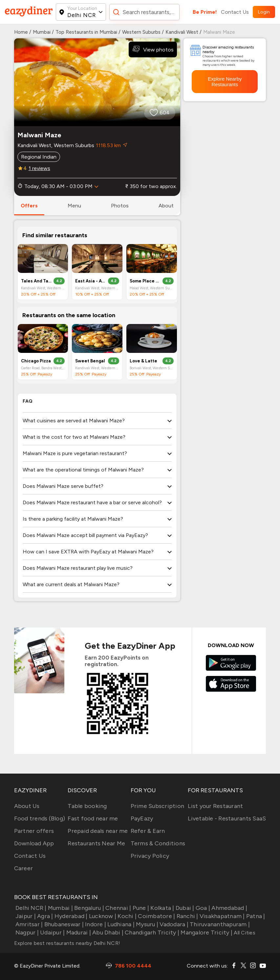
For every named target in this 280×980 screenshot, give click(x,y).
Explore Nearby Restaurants (225, 82)
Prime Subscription (158, 806)
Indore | (95, 924)
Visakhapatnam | (222, 916)
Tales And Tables (36, 281)
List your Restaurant (215, 806)
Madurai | (78, 932)
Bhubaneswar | (63, 924)
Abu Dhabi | (107, 932)
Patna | (255, 916)
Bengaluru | (88, 908)
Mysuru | (146, 924)
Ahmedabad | (229, 908)
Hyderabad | (70, 916)
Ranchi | (186, 916)
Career (24, 868)
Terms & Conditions (158, 843)
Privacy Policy (150, 856)
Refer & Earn (148, 831)
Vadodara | (173, 924)
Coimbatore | (156, 916)
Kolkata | (162, 908)
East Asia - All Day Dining (91, 281)
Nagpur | (26, 932)
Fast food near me (93, 818)
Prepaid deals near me (98, 831)
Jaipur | (25, 916)
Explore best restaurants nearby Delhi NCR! (67, 943)
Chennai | (118, 908)
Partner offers (34, 831)
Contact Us (235, 12)
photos (120, 206)
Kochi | (126, 916)
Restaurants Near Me (96, 843)
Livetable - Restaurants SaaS (227, 818)
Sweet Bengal (90, 361)
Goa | (202, 908)
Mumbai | (60, 908)
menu (74, 206)
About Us (27, 806)
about (166, 206)
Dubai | (184, 908)
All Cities (244, 933)
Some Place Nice (145, 281)
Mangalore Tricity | (206, 932)
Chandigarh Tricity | (151, 932)
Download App (34, 843)
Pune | (140, 908)
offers (29, 206)
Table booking (87, 806)
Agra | (44, 916)
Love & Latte (143, 361)
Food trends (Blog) (40, 818)
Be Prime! (205, 12)
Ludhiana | (120, 924)
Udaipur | (52, 932)
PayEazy (142, 818)
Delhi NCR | (30, 908)
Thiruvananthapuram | (219, 924)
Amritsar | (29, 924)
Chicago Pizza (36, 361)
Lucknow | (102, 916)
